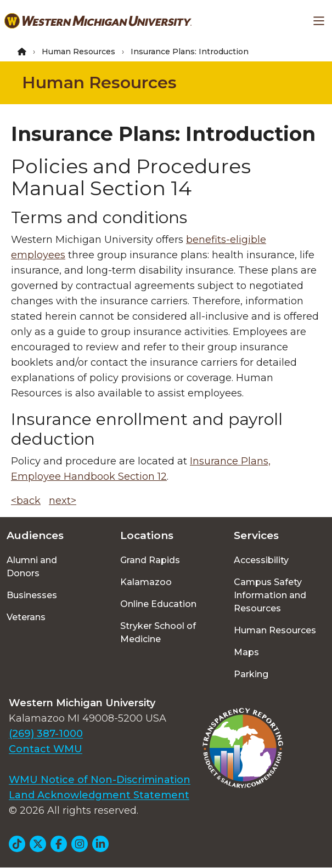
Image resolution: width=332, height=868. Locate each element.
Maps (246, 652)
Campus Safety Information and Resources (270, 595)
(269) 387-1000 (46, 734)
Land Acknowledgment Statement (99, 795)
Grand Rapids (150, 560)
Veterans (26, 617)
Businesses (32, 595)
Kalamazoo (146, 582)
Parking (251, 674)
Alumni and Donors (32, 567)
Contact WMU (46, 749)
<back (26, 501)
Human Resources (78, 52)
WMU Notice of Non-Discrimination (100, 780)
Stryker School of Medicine (158, 632)
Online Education (158, 604)
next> (63, 501)
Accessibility (261, 560)
